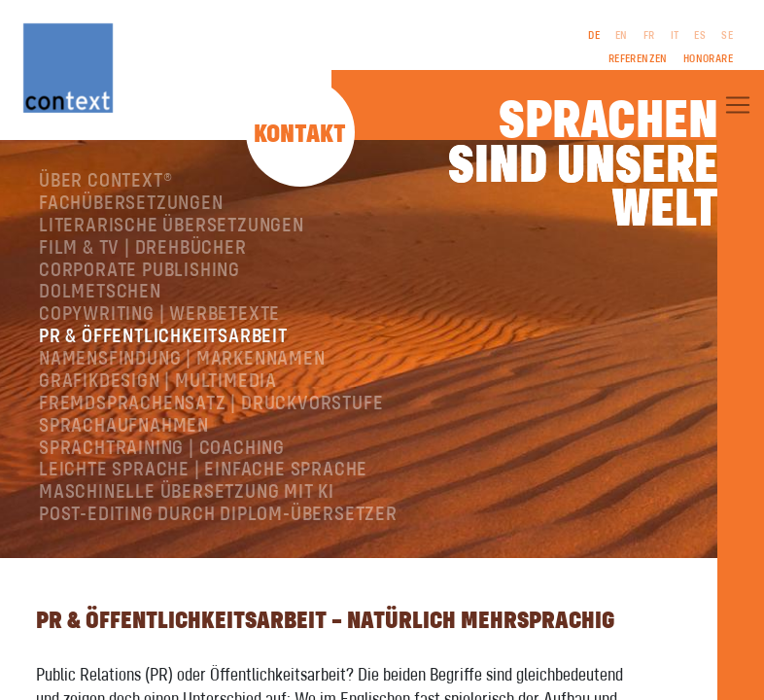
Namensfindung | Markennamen (182, 359)
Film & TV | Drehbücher (143, 248)
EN (622, 36)
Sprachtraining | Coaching (162, 449)
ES (700, 36)
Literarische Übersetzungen (172, 226)
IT (675, 36)
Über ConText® (105, 181)
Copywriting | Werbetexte (159, 315)
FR (649, 36)
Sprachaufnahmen (124, 426)
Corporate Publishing (139, 271)
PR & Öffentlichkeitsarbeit (163, 337)
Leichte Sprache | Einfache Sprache (203, 470)
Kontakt (300, 135)
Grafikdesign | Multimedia (158, 382)
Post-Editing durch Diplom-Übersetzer (218, 515)
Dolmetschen (100, 292)
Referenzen (638, 59)
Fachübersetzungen (131, 204)
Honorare (708, 59)
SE (727, 36)
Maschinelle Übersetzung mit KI (187, 492)
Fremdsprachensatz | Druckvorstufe (211, 404)
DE (594, 36)
